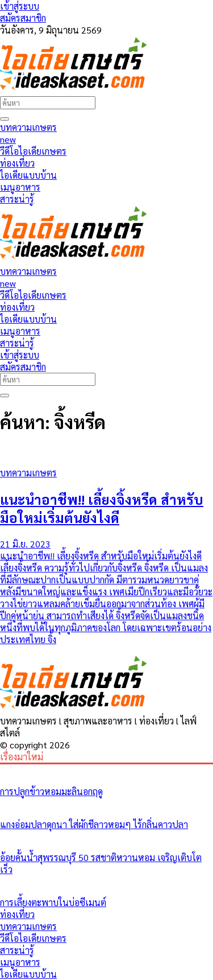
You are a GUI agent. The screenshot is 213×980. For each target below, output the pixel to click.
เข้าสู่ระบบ (20, 6)
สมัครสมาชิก (23, 18)
